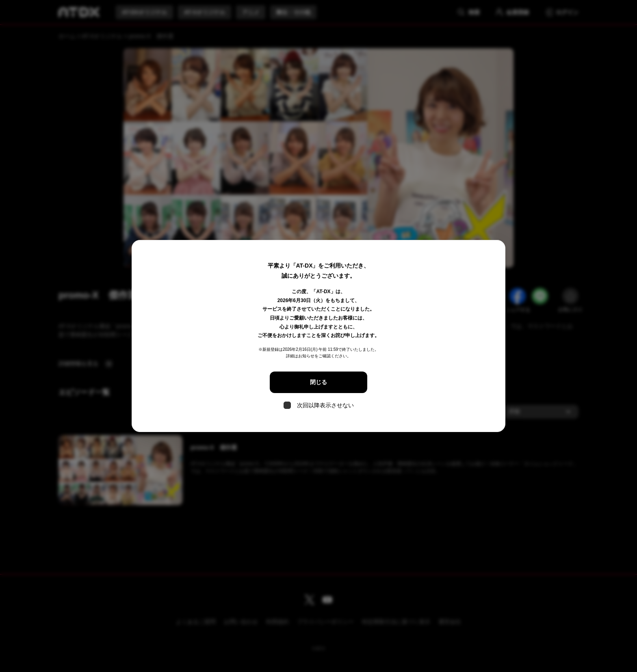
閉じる (318, 382)
